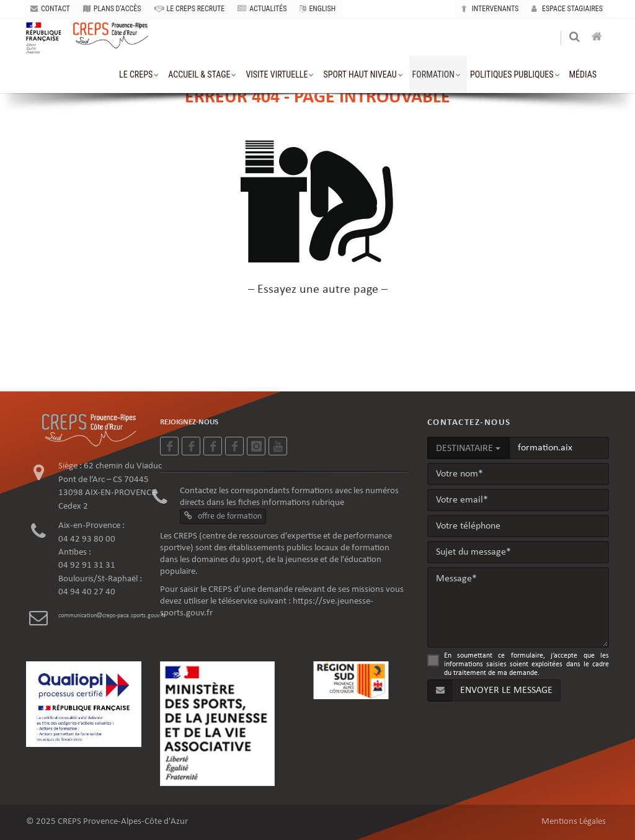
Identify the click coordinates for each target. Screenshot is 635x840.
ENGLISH (317, 9)
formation (433, 74)
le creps (136, 74)
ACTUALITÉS (262, 9)
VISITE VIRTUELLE (277, 74)
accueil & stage (199, 74)
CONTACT (50, 9)
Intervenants (490, 9)
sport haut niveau (360, 74)
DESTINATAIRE (468, 449)
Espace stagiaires (567, 9)
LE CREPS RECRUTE (190, 9)
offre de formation (223, 516)
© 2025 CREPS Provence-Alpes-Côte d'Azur (107, 822)
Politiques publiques (512, 74)
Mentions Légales (574, 822)
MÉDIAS (583, 74)
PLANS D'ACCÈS (112, 9)
